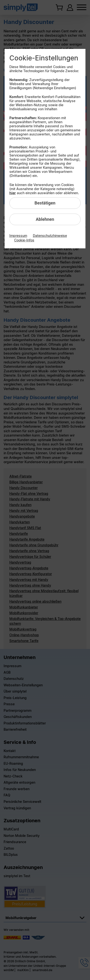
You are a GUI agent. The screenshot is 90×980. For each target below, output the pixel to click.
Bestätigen (45, 203)
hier (13, 193)
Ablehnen (45, 219)
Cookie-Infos (24, 240)
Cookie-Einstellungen (44, 58)
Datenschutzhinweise (50, 236)
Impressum (18, 236)
